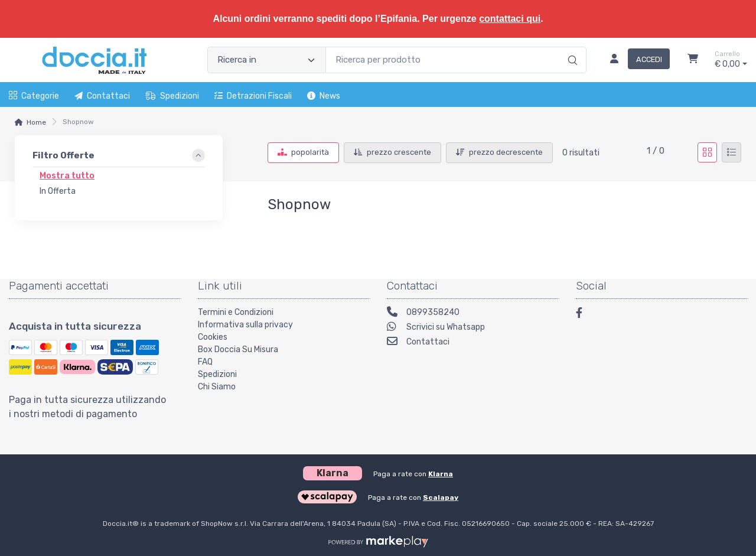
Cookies (213, 337)
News (324, 96)
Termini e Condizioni (236, 312)
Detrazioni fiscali (253, 96)
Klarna (441, 474)
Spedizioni (172, 96)
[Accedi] (635, 60)
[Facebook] (585, 315)
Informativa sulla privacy (245, 325)
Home (36, 122)
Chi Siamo (217, 387)
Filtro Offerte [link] (63, 155)
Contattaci (102, 96)
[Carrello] (693, 60)
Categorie (34, 96)
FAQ (205, 362)
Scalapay (441, 498)
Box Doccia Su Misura (238, 349)
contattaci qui (510, 19)
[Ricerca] (571, 48)
